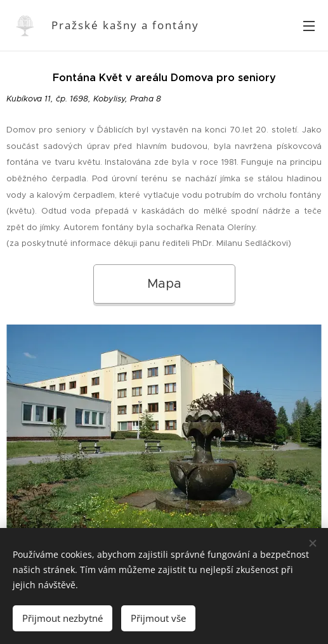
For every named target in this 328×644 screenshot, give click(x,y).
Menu (309, 26)
